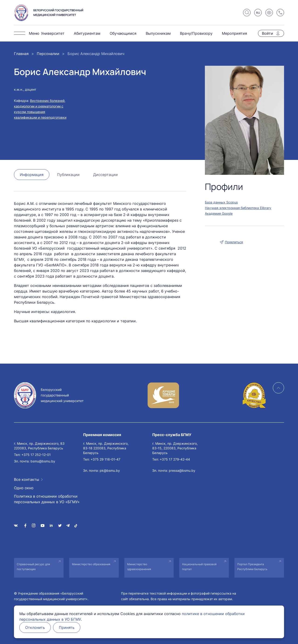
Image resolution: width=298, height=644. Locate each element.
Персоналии (48, 54)
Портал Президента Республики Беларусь (252, 567)
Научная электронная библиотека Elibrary (238, 208)
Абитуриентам (87, 33)
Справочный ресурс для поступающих (33, 567)
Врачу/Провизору (196, 33)
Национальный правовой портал (199, 567)
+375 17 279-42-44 (175, 459)
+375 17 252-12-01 (36, 455)
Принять (67, 627)
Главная (21, 54)
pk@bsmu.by (110, 470)
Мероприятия (234, 33)
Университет (53, 33)
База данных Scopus (221, 202)
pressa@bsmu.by (182, 470)
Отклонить (35, 627)
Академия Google (219, 213)
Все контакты (27, 479)
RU (258, 13)
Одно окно (24, 488)
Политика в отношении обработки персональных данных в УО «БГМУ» (47, 499)
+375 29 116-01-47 (105, 459)
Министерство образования (91, 564)
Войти (268, 33)
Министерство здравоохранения (139, 567)
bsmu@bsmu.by (43, 461)
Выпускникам (158, 33)
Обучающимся (123, 33)
